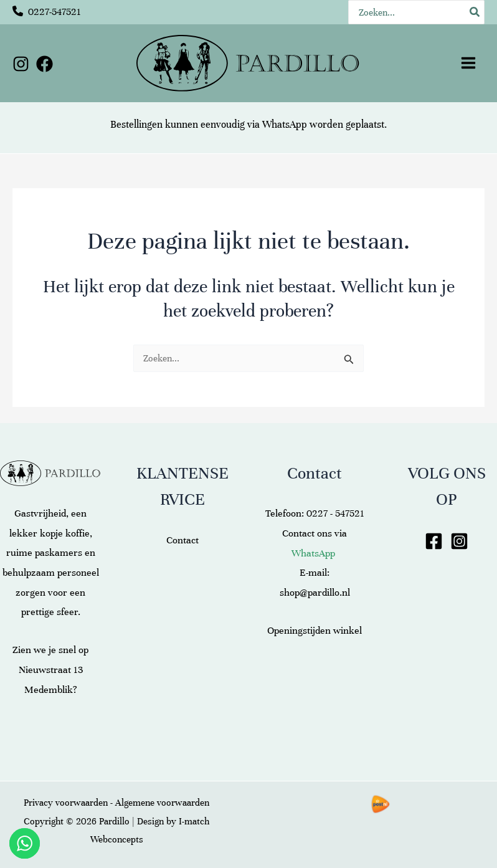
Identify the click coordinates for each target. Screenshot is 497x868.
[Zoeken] (475, 12)
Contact (182, 540)
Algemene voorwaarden (162, 803)
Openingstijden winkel (315, 631)
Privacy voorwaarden (66, 803)
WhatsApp (285, 125)
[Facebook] (45, 64)
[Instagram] (21, 64)
